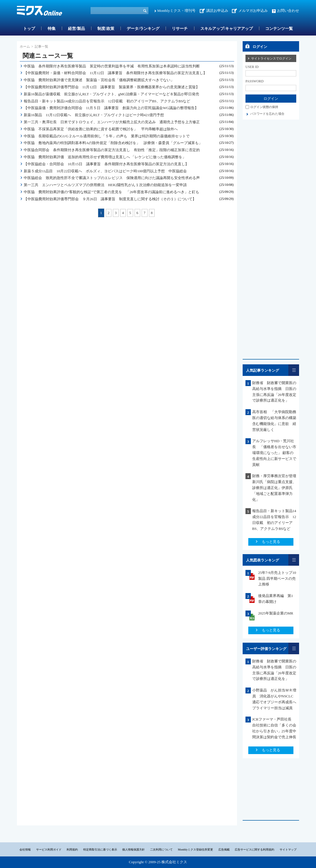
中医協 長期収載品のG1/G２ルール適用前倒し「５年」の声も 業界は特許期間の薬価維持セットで (107, 136)
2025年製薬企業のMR (276, 613)
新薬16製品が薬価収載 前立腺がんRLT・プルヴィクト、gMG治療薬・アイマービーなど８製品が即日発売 (112, 94)
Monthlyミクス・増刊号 (176, 11)
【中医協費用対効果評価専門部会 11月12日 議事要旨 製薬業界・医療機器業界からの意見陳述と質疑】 (112, 87)
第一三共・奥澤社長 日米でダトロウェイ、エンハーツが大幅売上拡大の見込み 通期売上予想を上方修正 (112, 122)
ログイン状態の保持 (264, 107)
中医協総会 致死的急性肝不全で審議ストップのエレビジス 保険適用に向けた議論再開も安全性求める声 (112, 178)
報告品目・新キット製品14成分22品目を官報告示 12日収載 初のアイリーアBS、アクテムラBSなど (107, 101)
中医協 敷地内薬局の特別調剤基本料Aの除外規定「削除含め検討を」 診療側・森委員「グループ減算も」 (113, 143)
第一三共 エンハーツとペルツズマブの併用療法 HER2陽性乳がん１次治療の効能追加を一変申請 (105, 185)
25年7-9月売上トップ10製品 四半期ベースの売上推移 (277, 579)
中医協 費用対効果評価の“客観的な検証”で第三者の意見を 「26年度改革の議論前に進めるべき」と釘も (112, 192)
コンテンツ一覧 (279, 29)
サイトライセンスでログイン (271, 58)
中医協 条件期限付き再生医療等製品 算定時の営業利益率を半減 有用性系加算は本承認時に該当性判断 (112, 66)
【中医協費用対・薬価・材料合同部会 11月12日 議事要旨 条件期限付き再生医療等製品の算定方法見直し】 (115, 73)
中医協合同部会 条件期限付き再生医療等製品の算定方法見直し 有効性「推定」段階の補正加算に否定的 (112, 150)
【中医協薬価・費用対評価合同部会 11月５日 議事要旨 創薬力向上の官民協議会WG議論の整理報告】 (111, 108)
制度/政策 (106, 29)
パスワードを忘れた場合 (267, 114)
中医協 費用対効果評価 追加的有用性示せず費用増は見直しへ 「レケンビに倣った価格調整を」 (105, 157)
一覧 (294, 370)
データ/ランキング (143, 29)
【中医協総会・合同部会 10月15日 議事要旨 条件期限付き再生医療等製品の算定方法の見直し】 (106, 164)
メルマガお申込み (253, 11)
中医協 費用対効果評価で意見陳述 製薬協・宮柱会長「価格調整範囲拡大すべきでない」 (99, 80)
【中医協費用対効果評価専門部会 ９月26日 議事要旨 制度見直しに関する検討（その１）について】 (110, 199)
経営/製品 (76, 29)
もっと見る (271, 542)
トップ (29, 29)
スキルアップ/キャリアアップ (227, 29)
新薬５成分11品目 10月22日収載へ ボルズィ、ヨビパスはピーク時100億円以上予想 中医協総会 (105, 171)
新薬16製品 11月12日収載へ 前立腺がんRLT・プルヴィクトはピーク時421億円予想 (94, 115)
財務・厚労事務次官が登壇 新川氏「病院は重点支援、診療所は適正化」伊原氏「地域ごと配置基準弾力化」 (274, 488)
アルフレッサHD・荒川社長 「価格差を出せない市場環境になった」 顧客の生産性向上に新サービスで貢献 (274, 453)
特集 (52, 29)
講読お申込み (217, 11)
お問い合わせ (288, 11)
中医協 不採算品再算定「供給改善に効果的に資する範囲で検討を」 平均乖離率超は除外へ (101, 129)
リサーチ (180, 29)
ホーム (25, 47)
